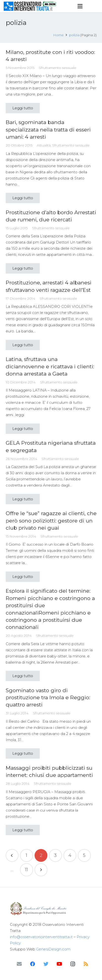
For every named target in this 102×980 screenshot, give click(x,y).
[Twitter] (46, 964)
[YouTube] (59, 964)
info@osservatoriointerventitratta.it (41, 937)
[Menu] (80, 6)
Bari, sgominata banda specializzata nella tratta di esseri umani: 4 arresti (48, 130)
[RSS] (86, 964)
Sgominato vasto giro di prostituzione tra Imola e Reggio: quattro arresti (48, 698)
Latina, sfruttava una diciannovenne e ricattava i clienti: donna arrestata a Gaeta (50, 366)
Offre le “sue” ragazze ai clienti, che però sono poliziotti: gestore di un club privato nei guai (51, 521)
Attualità (44, 145)
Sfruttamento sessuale (58, 68)
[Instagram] (73, 964)
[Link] (30, 6)
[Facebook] (33, 964)
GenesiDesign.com (53, 949)
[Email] (19, 964)
